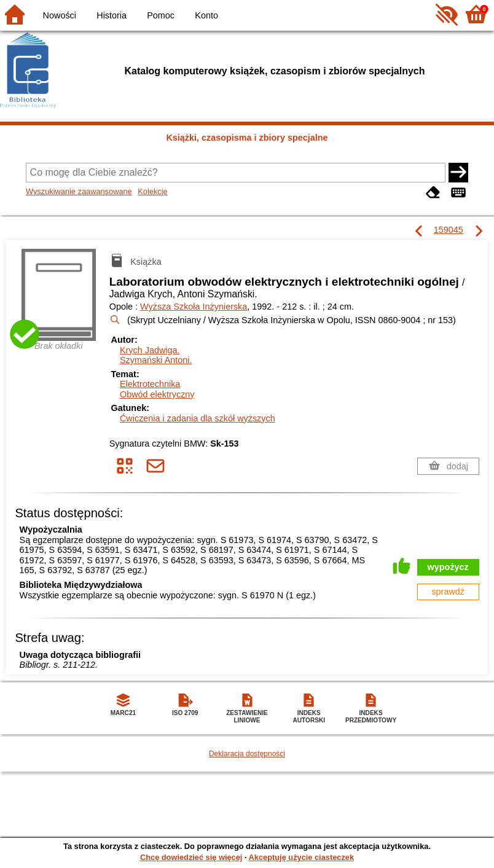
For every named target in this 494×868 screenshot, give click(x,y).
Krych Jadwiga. (150, 350)
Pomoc (161, 15)
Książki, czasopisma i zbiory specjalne (247, 138)
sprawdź (448, 592)
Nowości (60, 15)
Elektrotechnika (150, 384)
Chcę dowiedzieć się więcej (191, 857)
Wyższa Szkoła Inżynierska (194, 307)
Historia (112, 15)
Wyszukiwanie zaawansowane (79, 191)
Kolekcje (152, 191)
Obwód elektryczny (157, 394)
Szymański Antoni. (156, 360)
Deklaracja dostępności (247, 754)
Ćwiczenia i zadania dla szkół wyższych (198, 418)
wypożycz (448, 567)
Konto (206, 15)
